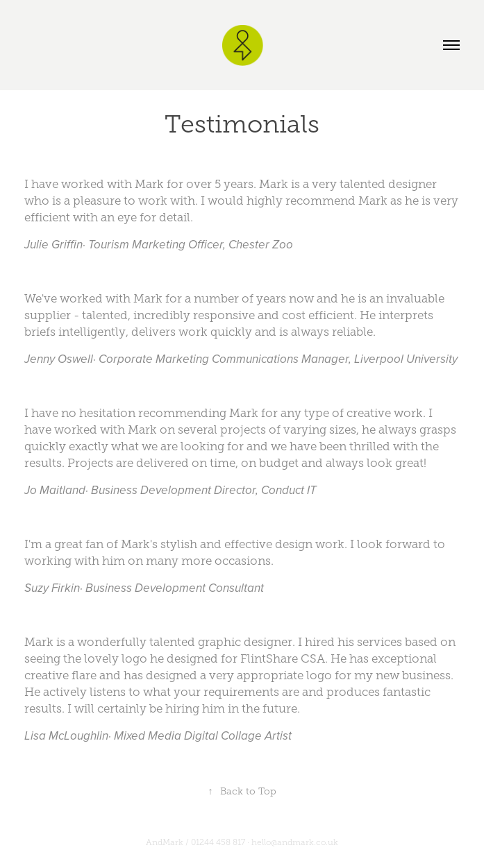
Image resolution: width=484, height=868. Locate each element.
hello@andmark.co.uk (295, 842)
